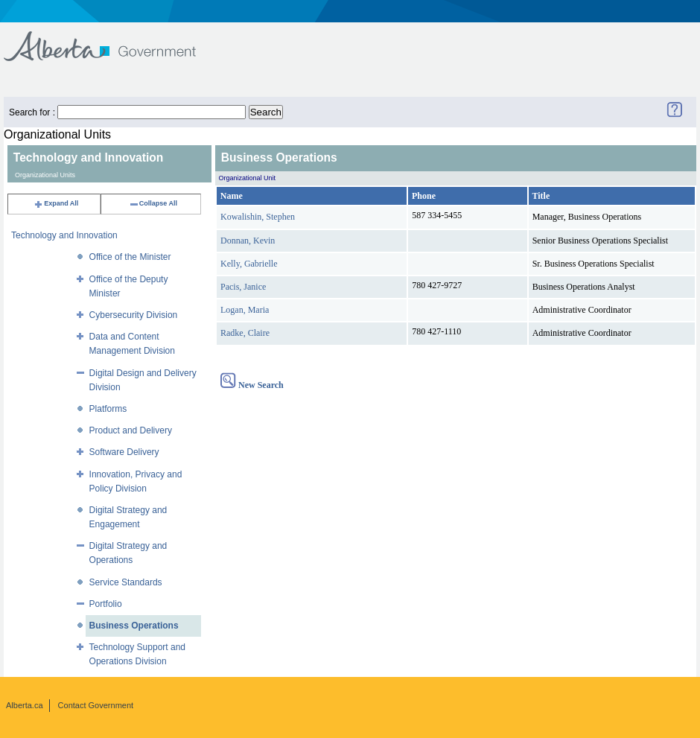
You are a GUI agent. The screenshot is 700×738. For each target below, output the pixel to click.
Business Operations (134, 626)
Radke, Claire (245, 333)
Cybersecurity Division (134, 315)
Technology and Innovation (64, 235)
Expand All (56, 203)
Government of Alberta (112, 39)
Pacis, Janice (243, 287)
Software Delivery (124, 452)
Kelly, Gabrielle (249, 264)
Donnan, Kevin (248, 241)
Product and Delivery (131, 430)
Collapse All (153, 203)
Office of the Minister (130, 257)
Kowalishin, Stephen (258, 217)
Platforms (108, 409)
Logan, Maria (245, 310)
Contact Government (96, 705)
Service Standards (126, 582)
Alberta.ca (25, 705)
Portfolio (106, 604)
